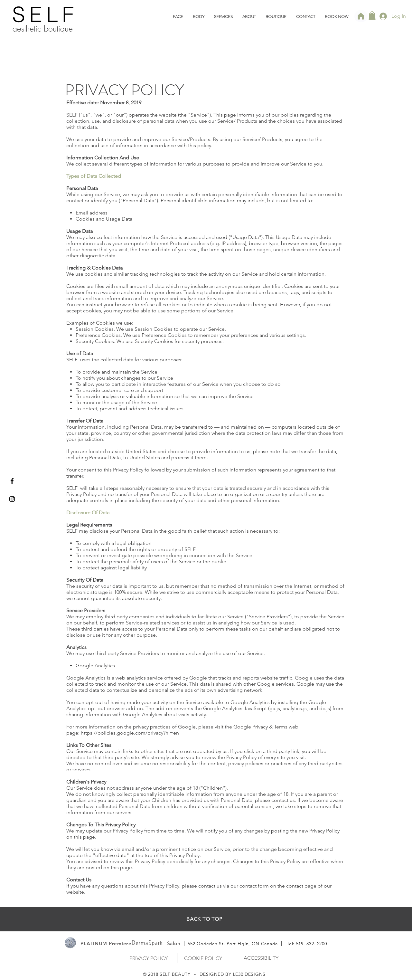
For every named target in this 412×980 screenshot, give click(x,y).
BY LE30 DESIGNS (245, 974)
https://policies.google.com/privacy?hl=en (130, 733)
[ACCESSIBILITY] (261, 958)
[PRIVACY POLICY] (148, 958)
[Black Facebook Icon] (12, 481)
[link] (372, 15)
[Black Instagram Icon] (12, 499)
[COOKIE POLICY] (203, 958)
